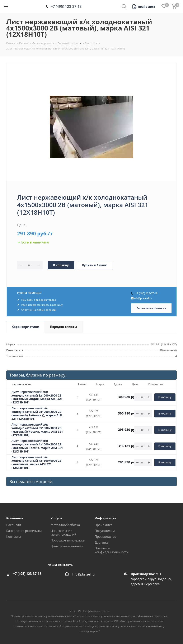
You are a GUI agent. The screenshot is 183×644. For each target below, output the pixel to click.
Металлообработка (65, 525)
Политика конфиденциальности (112, 550)
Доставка (102, 542)
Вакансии (14, 525)
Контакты (14, 536)
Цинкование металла (67, 546)
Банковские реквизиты (24, 531)
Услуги (56, 518)
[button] (144, 7)
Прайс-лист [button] (103, 525)
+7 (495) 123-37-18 (66, 6)
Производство (106, 536)
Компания (15, 518)
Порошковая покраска (68, 540)
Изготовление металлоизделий (64, 532)
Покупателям (105, 531)
